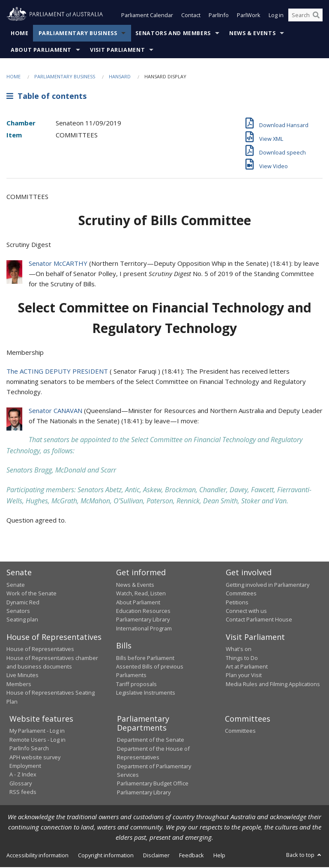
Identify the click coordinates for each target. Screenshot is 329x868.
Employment (25, 767)
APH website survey (35, 758)
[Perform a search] (316, 16)
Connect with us (246, 612)
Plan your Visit (244, 676)
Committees (240, 731)
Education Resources (143, 612)
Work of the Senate (31, 594)
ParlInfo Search (29, 749)
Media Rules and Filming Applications (273, 685)
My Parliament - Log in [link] (37, 731)
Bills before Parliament (145, 659)
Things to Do (242, 659)
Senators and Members (173, 34)
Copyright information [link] (106, 856)
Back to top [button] (304, 856)
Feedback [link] (191, 856)
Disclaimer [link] (156, 856)
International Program (144, 629)
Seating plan (22, 620)
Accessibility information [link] (37, 856)
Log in (276, 16)
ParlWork (249, 16)
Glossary (21, 784)
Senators (18, 612)
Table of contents (46, 97)
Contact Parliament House (259, 620)
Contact (191, 16)
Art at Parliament (247, 667)
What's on (239, 650)
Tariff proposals (136, 685)
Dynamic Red (23, 603)
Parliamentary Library (143, 620)
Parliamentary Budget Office (153, 784)
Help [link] (219, 856)
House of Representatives (40, 650)
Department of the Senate (151, 740)
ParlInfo (219, 16)
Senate (16, 586)
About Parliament (41, 51)
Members (19, 685)
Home (20, 34)
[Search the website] (305, 16)
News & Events (252, 34)
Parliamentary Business (78, 34)
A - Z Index (23, 775)
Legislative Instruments (146, 693)
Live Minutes (22, 676)
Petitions (237, 603)
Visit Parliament (117, 51)
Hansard (120, 77)
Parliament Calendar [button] (147, 16)
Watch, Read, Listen (141, 594)
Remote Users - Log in (37, 740)
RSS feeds (23, 793)
